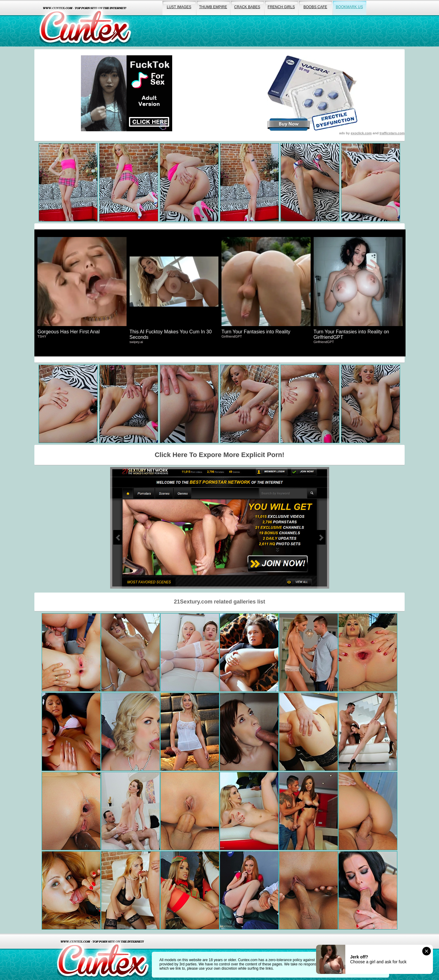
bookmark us (349, 7)
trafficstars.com (392, 133)
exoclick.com (361, 133)
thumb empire (213, 7)
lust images (179, 7)
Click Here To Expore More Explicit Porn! (219, 455)
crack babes (247, 7)
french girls (281, 7)
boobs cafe (315, 7)
